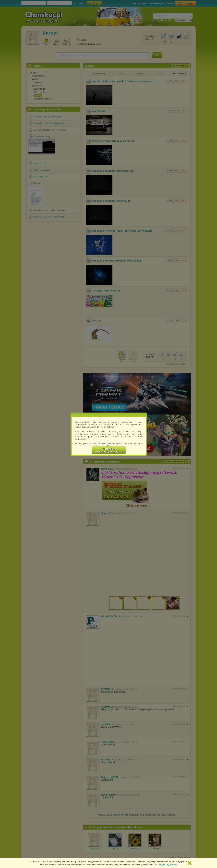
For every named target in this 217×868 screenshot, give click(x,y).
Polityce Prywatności (168, 865)
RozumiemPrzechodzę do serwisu (109, 450)
